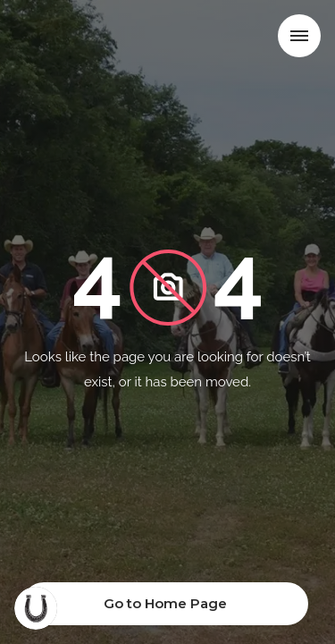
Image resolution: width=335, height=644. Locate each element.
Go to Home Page (165, 603)
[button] (299, 36)
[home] (78, 39)
